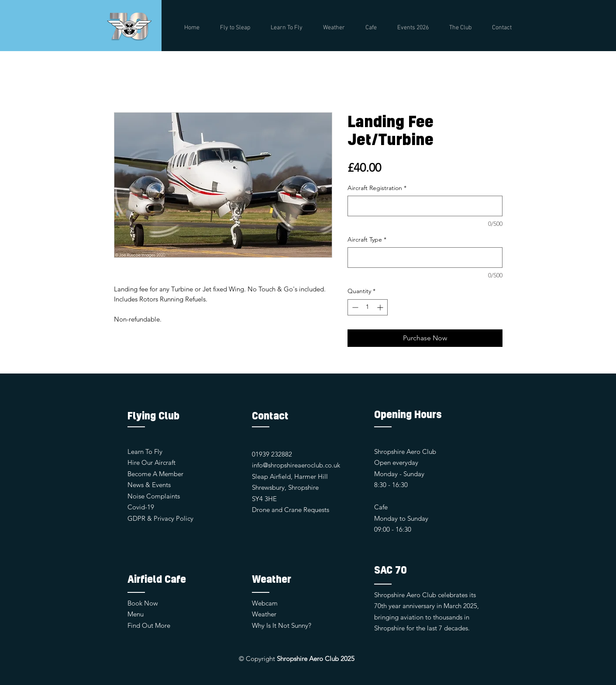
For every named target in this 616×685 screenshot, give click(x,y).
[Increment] (381, 307)
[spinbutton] (368, 307)
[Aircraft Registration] (425, 206)
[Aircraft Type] (425, 258)
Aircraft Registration (377, 188)
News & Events (149, 485)
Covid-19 (141, 507)
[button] (461, 28)
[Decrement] (354, 307)
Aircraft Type (367, 239)
